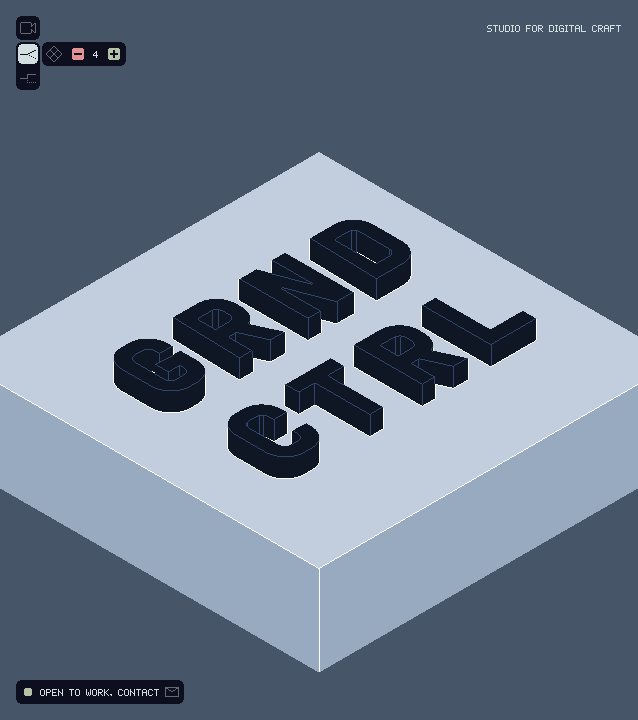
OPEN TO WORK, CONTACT (100, 692)
